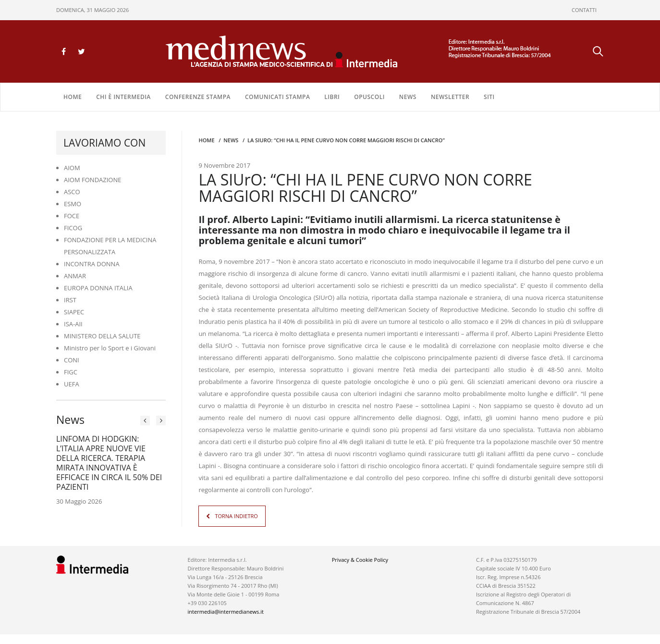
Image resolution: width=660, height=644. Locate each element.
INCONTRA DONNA (92, 264)
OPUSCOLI (369, 97)
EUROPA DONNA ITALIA (98, 288)
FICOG (73, 228)
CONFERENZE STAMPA (198, 97)
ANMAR (75, 276)
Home (73, 97)
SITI (489, 97)
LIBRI (332, 97)
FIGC (71, 372)
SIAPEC (74, 312)
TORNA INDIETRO (236, 516)
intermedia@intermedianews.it (226, 612)
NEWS (408, 97)
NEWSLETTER (450, 97)
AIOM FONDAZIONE (93, 180)
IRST (70, 300)
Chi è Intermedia (123, 97)
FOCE (72, 216)
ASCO (72, 192)
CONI (72, 360)
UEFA (72, 384)
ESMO (73, 204)
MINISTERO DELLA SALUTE (102, 336)
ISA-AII (73, 324)
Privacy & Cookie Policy (360, 560)
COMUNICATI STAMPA (277, 97)
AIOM (72, 168)
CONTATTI (584, 10)
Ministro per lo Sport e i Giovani (110, 348)
